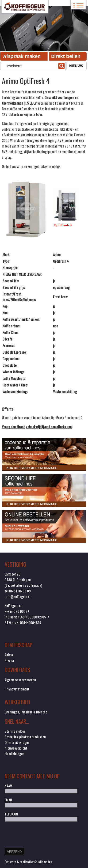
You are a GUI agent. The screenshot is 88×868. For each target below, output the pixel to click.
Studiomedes (43, 862)
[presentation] (40, 834)
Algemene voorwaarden (20, 680)
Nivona (9, 660)
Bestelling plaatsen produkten (25, 737)
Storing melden (15, 731)
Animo (9, 655)
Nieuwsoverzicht (16, 748)
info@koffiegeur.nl (17, 596)
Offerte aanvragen (17, 742)
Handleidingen (15, 754)
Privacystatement (17, 689)
